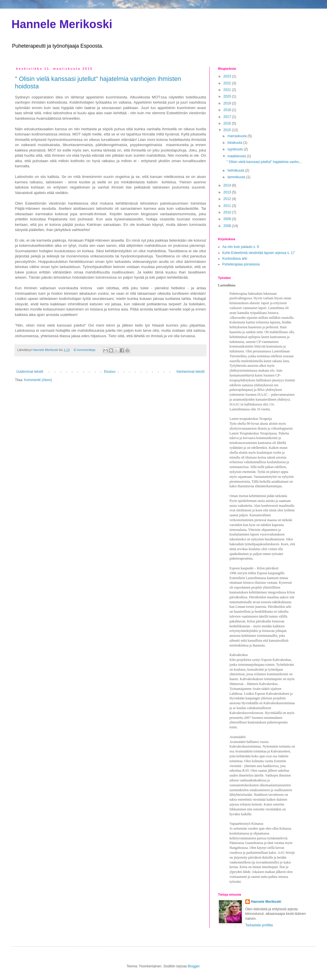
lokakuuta (235, 143)
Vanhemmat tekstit (190, 372)
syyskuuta (236, 149)
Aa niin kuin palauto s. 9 (241, 247)
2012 (228, 199)
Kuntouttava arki (235, 259)
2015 (228, 130)
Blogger (194, 966)
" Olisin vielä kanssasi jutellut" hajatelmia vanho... (264, 162)
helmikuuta (236, 170)
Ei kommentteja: (85, 350)
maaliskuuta (237, 156)
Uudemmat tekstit (30, 372)
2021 (228, 90)
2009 (228, 219)
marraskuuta (238, 136)
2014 (228, 185)
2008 (228, 226)
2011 (228, 206)
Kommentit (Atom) (38, 380)
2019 (228, 103)
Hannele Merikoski (62, 24)
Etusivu (110, 372)
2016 (228, 123)
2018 (228, 110)
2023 (228, 76)
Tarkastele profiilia (259, 925)
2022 (228, 83)
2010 (228, 212)
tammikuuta (237, 177)
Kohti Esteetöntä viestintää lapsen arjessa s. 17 (258, 253)
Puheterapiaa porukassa (241, 264)
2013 (228, 192)
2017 (228, 117)
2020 (228, 96)
